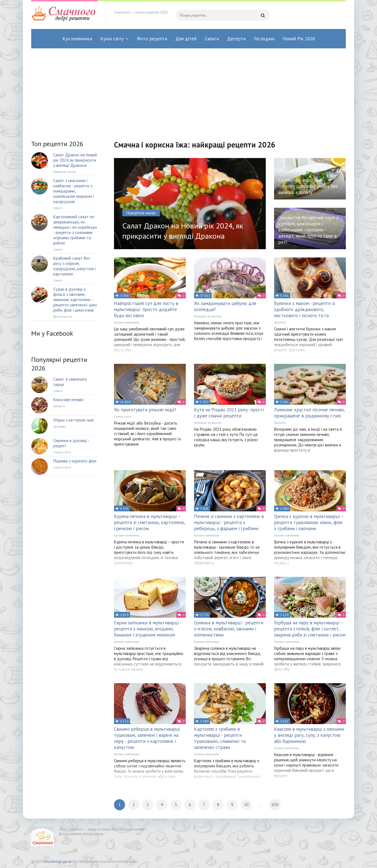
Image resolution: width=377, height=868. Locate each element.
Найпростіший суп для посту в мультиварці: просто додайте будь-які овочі (146, 309)
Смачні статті (123, 417)
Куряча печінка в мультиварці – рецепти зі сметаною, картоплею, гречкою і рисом (149, 522)
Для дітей (186, 39)
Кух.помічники (77, 39)
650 (275, 805)
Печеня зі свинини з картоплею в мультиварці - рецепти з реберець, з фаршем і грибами (229, 522)
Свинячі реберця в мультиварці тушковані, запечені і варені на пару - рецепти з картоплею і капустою (147, 738)
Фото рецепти (152, 39)
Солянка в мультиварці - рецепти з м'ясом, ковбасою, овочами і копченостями (229, 629)
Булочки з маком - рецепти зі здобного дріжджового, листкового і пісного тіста (305, 309)
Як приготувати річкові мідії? (145, 410)
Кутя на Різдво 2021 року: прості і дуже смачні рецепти (229, 413)
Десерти (236, 39)
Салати (212, 39)
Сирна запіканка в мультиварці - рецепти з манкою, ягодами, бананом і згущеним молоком (148, 629)
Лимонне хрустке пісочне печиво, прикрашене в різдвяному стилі (309, 413)
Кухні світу (112, 39)
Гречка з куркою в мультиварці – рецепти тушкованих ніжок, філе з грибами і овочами (309, 522)
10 (246, 805)
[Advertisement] (189, 90)
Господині (264, 39)
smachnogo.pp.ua (58, 862)
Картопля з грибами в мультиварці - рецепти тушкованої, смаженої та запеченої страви (220, 738)
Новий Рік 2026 (299, 39)
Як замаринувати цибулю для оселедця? (225, 306)
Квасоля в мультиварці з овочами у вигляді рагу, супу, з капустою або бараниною (309, 735)
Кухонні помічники (127, 322)
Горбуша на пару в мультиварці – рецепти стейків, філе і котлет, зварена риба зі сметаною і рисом (310, 629)
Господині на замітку (208, 316)
